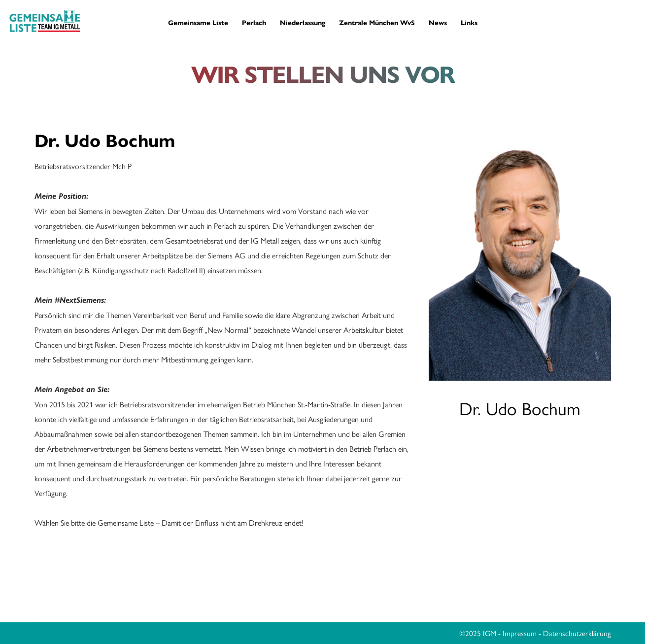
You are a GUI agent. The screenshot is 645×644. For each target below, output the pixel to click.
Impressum (520, 633)
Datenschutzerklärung (577, 633)
